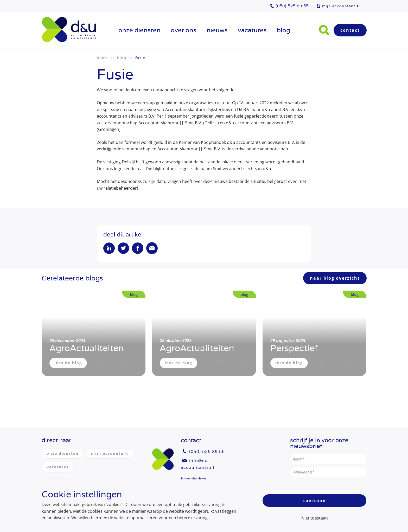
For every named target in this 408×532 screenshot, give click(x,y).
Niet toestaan (315, 518)
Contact (350, 30)
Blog (283, 30)
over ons (184, 30)
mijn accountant (339, 6)
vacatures (252, 30)
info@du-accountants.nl (197, 464)
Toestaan (315, 501)
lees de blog (68, 363)
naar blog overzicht (335, 278)
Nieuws (217, 30)
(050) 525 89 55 (207, 451)
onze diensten (139, 30)
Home (102, 58)
